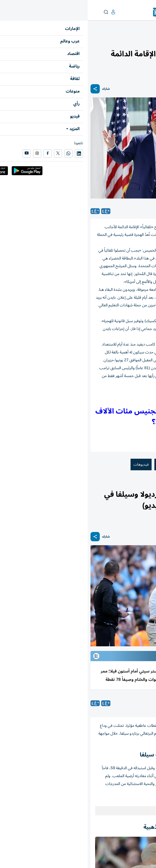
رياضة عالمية (134, 485)
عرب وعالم (146, 41)
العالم (133, 41)
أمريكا (119, 464)
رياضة (149, 485)
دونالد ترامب (141, 464)
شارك (18, 89)
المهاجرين (77, 464)
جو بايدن (99, 464)
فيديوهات (53, 464)
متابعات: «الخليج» (115, 703)
